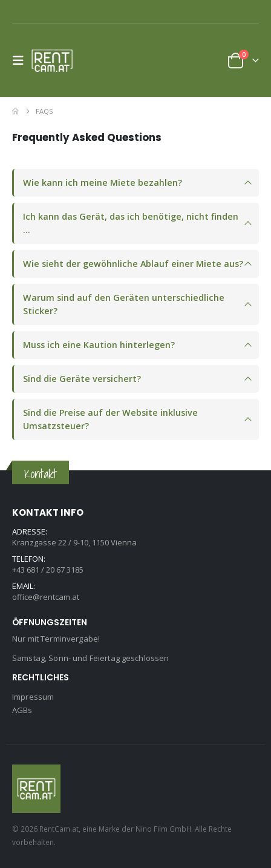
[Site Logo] (56, 61)
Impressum (33, 697)
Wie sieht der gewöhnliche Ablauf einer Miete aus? (133, 264)
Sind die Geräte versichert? (82, 379)
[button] (22, 61)
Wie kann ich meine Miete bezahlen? (103, 182)
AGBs (22, 710)
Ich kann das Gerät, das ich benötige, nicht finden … (131, 223)
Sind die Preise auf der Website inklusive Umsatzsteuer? (110, 419)
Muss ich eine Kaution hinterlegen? (99, 345)
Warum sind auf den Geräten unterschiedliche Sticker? (124, 304)
